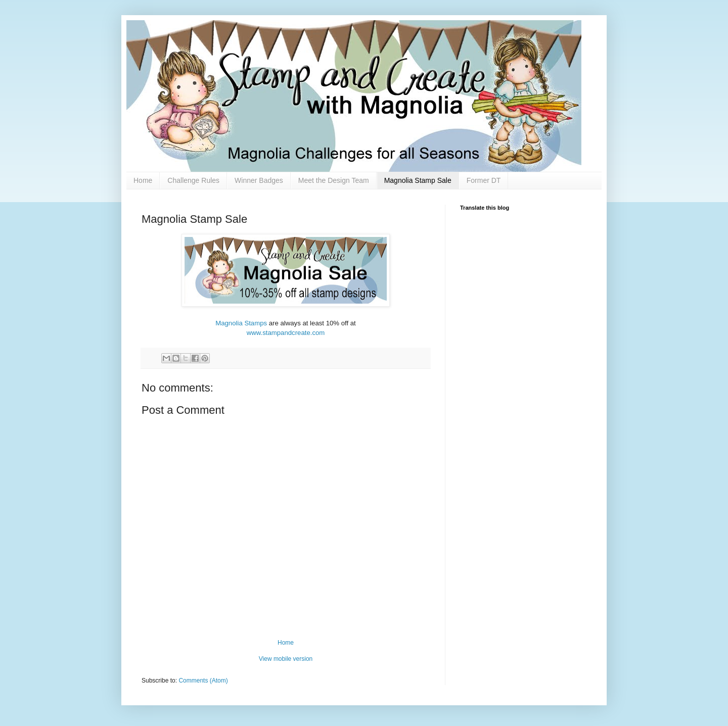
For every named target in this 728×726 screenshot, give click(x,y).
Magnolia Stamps (241, 323)
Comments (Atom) (203, 681)
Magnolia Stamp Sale (418, 180)
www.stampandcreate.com (286, 333)
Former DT (484, 180)
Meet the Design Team (334, 180)
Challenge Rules (193, 180)
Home (143, 180)
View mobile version (286, 659)
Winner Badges (259, 180)
